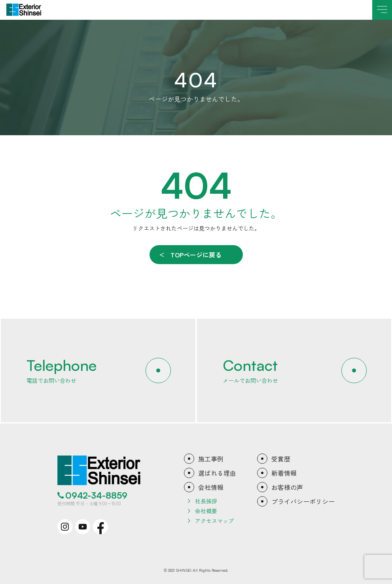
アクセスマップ (214, 521)
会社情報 (211, 487)
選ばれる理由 (217, 473)
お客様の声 (287, 487)
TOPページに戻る (196, 255)
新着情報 (284, 473)
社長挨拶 (206, 501)
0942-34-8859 (96, 495)
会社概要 (206, 511)
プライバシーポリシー (303, 501)
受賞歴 (281, 459)
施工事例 (211, 459)
